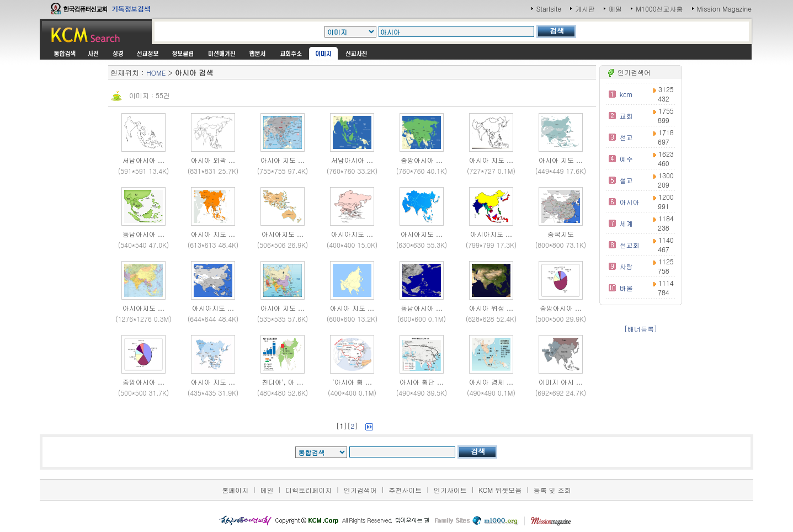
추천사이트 (405, 490)
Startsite (549, 9)
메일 (615, 9)
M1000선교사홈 (659, 9)
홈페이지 (235, 490)
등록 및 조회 (552, 490)
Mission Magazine (725, 9)
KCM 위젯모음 (500, 490)
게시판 (585, 9)
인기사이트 (450, 490)
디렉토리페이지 (308, 490)
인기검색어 (360, 490)
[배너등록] (641, 329)
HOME (156, 73)
